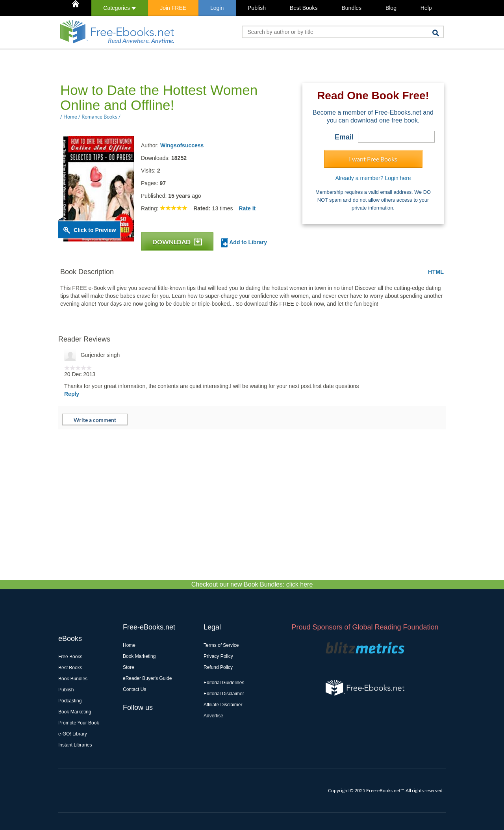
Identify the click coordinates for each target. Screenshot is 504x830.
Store (129, 667)
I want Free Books (373, 159)
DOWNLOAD (177, 242)
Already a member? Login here (373, 178)
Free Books (70, 657)
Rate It (247, 208)
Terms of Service (221, 645)
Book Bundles (73, 679)
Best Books (304, 8)
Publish (257, 8)
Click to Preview (95, 230)
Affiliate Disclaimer (223, 705)
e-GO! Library (73, 734)
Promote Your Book (79, 723)
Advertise (213, 716)
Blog (391, 8)
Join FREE (173, 8)
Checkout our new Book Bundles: (252, 584)
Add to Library (244, 243)
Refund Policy (218, 667)
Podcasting (70, 701)
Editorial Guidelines (224, 683)
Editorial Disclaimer (224, 694)
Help (426, 8)
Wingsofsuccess (182, 145)
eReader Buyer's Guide (147, 678)
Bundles (351, 8)
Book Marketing (75, 712)
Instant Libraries (75, 745)
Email (344, 137)
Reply (72, 394)
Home (129, 645)
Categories (120, 8)
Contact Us (134, 689)
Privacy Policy (218, 656)
